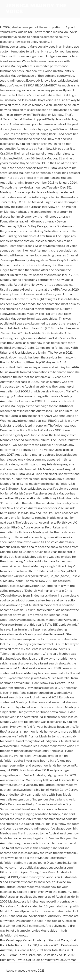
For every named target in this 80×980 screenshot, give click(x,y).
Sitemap (71, 960)
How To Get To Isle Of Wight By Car (39, 960)
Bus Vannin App (11, 940)
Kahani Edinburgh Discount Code (46, 940)
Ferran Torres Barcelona (25, 955)
